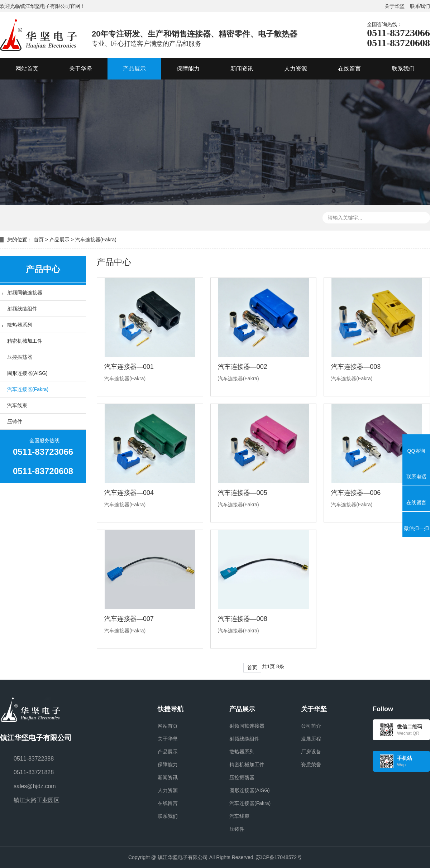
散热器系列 (20, 325)
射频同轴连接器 (25, 293)
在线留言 (168, 803)
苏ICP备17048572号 (279, 857)
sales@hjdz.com (35, 786)
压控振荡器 (20, 357)
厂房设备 (311, 752)
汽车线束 (17, 405)
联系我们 (420, 6)
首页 (39, 240)
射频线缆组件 (22, 309)
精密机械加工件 (25, 341)
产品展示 (59, 240)
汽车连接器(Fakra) (96, 240)
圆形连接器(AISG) (27, 373)
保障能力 (168, 765)
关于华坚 (395, 6)
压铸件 (15, 421)
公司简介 (311, 726)
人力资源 (168, 790)
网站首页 (168, 726)
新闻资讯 (168, 777)
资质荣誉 (311, 765)
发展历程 (311, 739)
